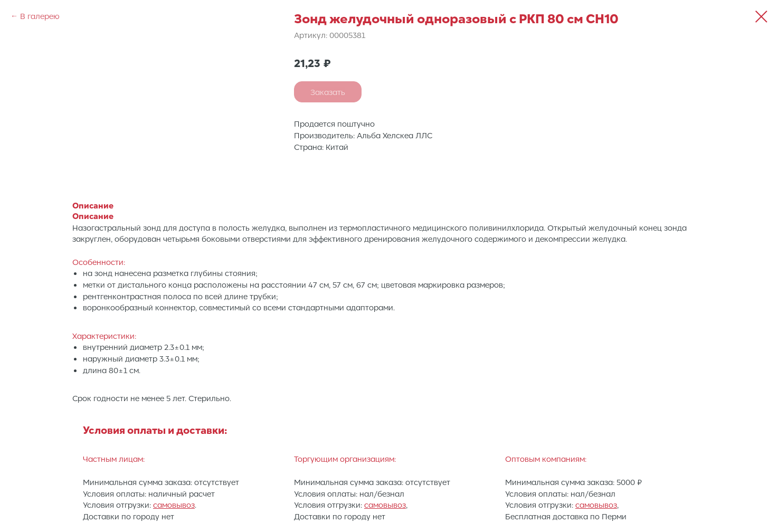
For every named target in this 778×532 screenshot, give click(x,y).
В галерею (40, 16)
